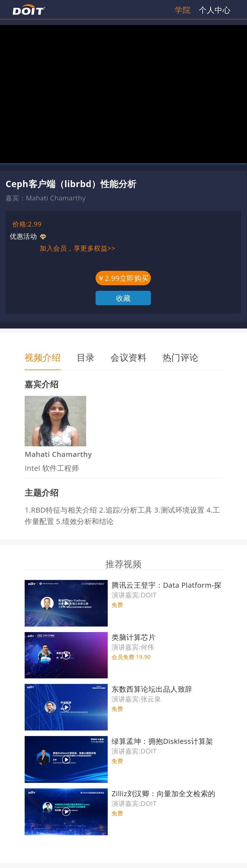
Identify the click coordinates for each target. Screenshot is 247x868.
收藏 (123, 298)
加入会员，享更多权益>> (77, 248)
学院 (183, 10)
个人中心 (215, 10)
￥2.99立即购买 (123, 278)
